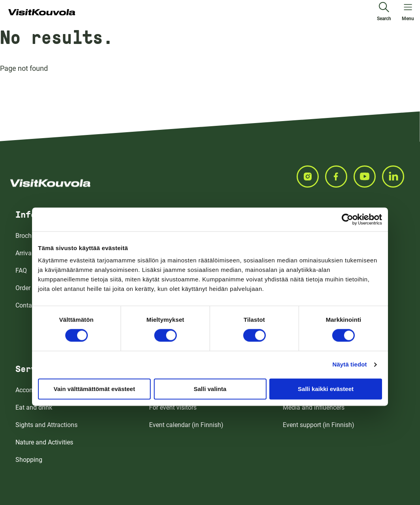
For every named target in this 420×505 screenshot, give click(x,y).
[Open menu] (408, 13)
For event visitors (173, 407)
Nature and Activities (44, 442)
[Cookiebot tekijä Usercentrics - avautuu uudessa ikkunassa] (347, 219)
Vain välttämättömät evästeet (95, 389)
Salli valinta (210, 389)
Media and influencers (314, 407)
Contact (26, 305)
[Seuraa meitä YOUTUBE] (368, 177)
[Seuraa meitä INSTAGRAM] (311, 177)
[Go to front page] (42, 13)
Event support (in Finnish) (319, 425)
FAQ (21, 271)
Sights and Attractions (46, 425)
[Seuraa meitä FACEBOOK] (339, 177)
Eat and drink (34, 407)
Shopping (29, 460)
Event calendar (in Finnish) (186, 425)
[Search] (384, 13)
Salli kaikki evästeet (326, 389)
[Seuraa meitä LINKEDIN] (396, 177)
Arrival (24, 253)
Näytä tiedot (350, 364)
